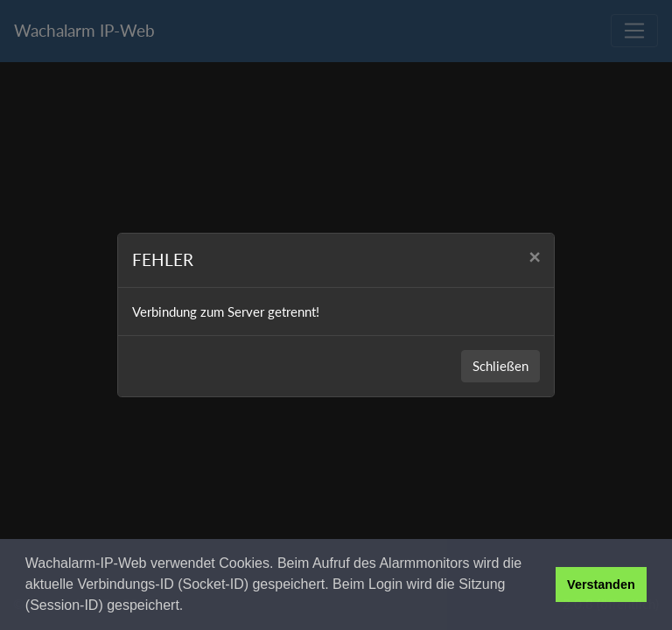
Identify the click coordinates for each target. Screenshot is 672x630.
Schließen (500, 366)
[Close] (534, 258)
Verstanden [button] (601, 584)
